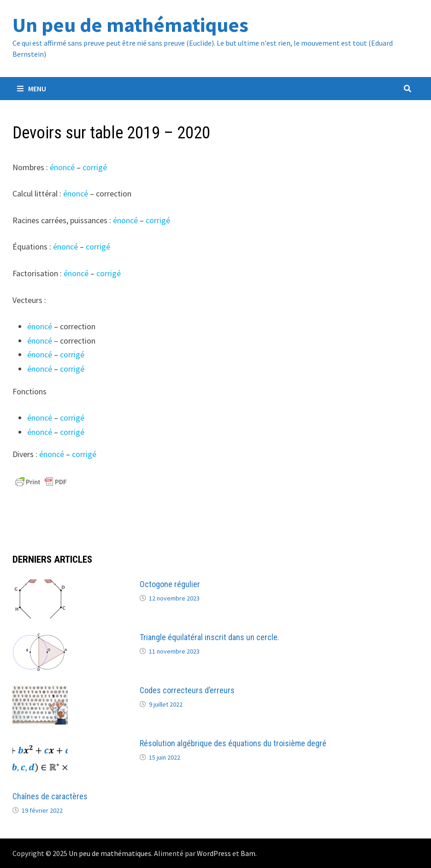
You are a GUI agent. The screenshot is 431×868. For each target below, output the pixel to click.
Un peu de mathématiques (130, 25)
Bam (248, 853)
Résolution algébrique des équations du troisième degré (233, 743)
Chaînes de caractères (50, 796)
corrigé (95, 167)
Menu (32, 89)
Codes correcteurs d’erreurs (187, 690)
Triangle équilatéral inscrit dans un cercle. (210, 637)
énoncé (62, 167)
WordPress (214, 853)
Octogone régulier (170, 584)
